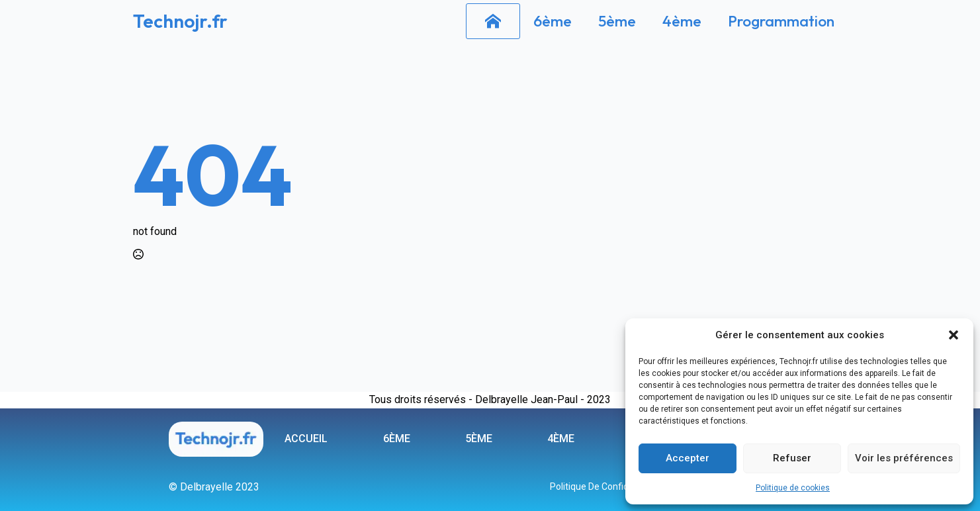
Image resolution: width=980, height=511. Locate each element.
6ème (553, 21)
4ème (682, 21)
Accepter (688, 458)
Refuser (792, 458)
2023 (599, 399)
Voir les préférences (904, 458)
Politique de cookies (793, 488)
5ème (617, 21)
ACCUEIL (306, 439)
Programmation (781, 21)
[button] (954, 335)
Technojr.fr (180, 21)
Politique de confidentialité (606, 487)
